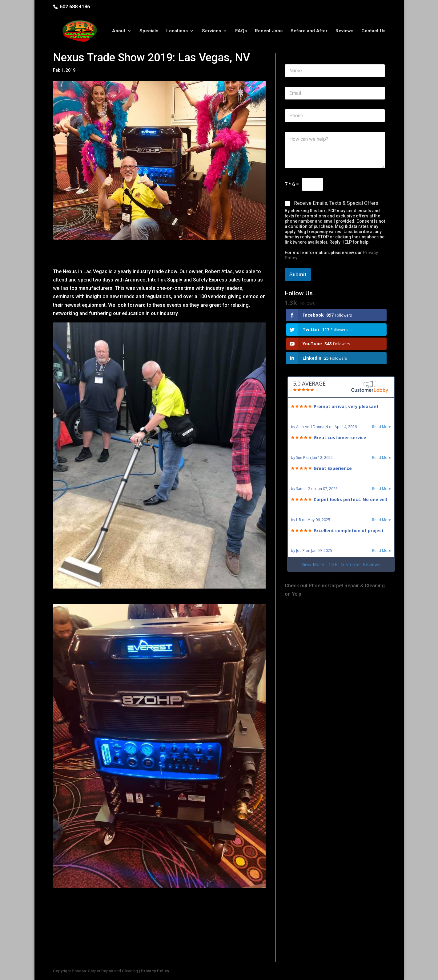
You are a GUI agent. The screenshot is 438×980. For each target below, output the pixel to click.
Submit (298, 274)
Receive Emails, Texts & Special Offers (336, 203)
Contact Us (373, 32)
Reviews (344, 32)
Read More (382, 427)
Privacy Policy (155, 971)
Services (211, 32)
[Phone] (335, 116)
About (119, 32)
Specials (149, 32)
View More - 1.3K (341, 564)
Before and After (309, 32)
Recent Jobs (269, 32)
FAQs (241, 32)
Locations (177, 32)
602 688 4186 (75, 7)
